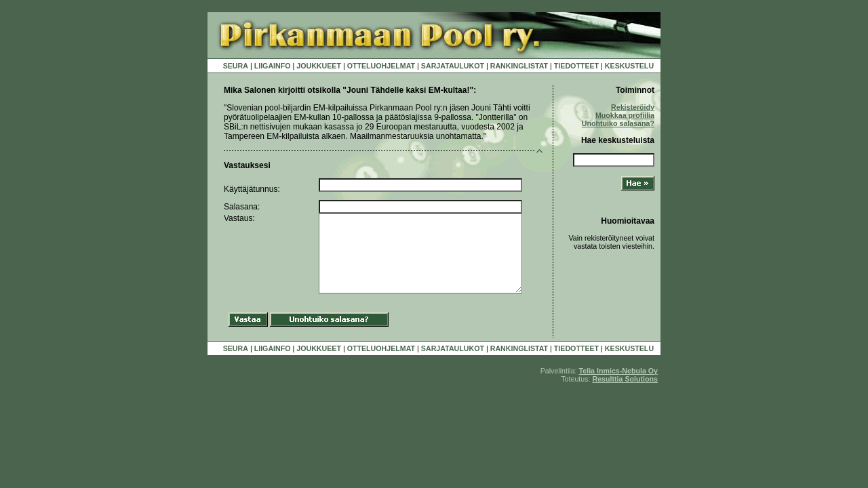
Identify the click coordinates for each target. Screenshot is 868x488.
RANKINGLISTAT (519, 66)
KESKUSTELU (629, 66)
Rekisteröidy (633, 107)
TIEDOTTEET (576, 66)
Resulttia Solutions (625, 379)
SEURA (236, 66)
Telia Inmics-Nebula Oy (618, 371)
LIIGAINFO (273, 66)
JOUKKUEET (319, 66)
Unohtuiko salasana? (618, 123)
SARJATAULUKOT (453, 66)
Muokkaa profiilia (625, 115)
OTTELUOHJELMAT (381, 66)
